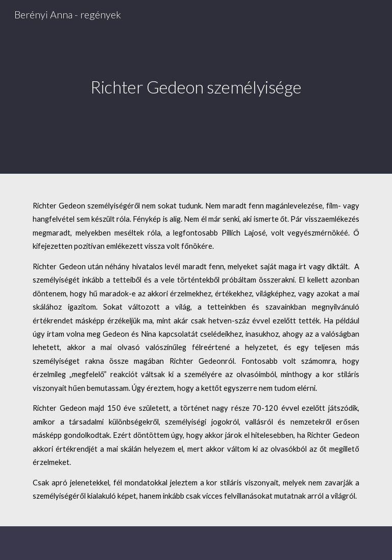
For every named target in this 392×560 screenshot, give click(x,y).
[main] (196, 87)
